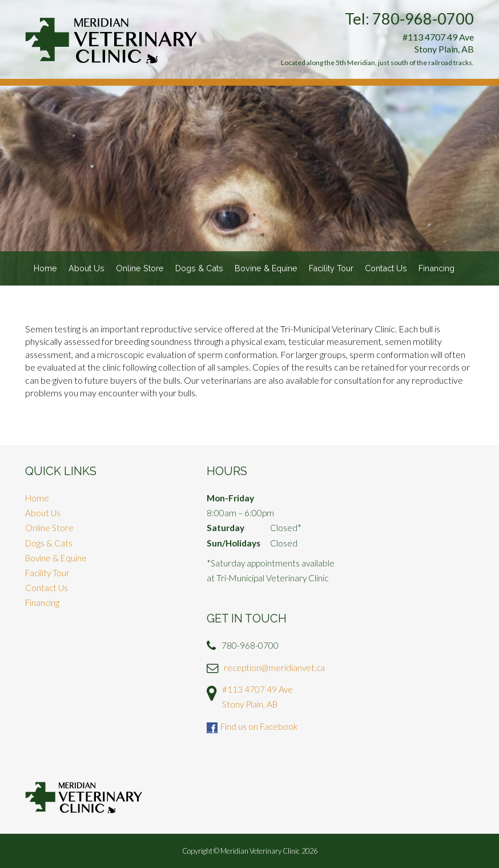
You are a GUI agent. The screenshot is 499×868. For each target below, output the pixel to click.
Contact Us (386, 268)
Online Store (140, 268)
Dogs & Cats (199, 268)
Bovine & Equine (266, 268)
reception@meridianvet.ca (274, 668)
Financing (436, 268)
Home (45, 268)
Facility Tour (331, 268)
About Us (86, 268)
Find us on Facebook (259, 726)
